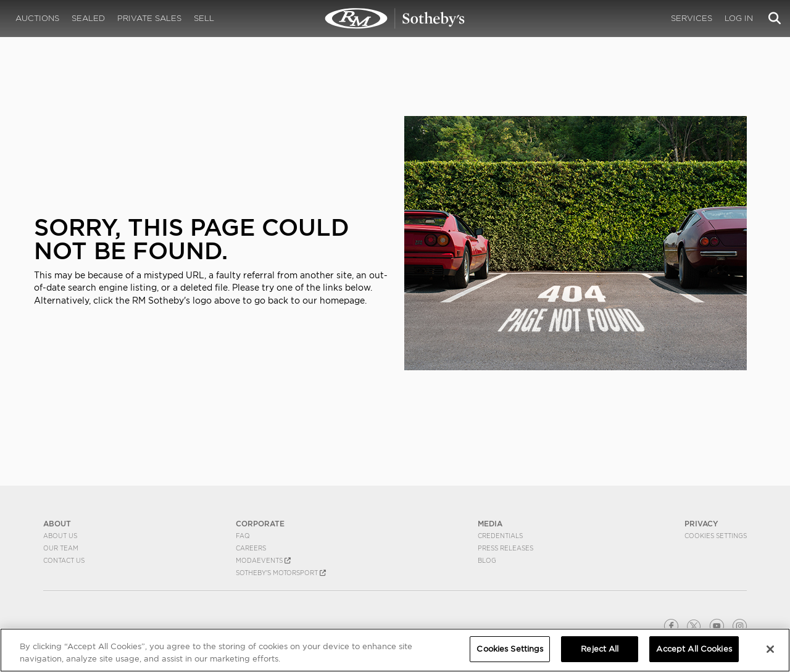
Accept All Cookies (694, 649)
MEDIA (490, 524)
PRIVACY (701, 524)
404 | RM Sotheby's (395, 19)
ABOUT (57, 524)
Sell (204, 18)
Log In (739, 18)
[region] (395, 650)
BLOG (487, 560)
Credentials (500, 536)
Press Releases (505, 548)
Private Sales (149, 18)
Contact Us (64, 560)
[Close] (770, 649)
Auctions (37, 18)
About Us (60, 536)
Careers (251, 548)
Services (692, 18)
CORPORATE (260, 524)
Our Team (61, 548)
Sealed (88, 18)
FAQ (243, 536)
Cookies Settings (716, 536)
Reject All (600, 649)
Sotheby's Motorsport (281, 573)
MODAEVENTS (263, 560)
